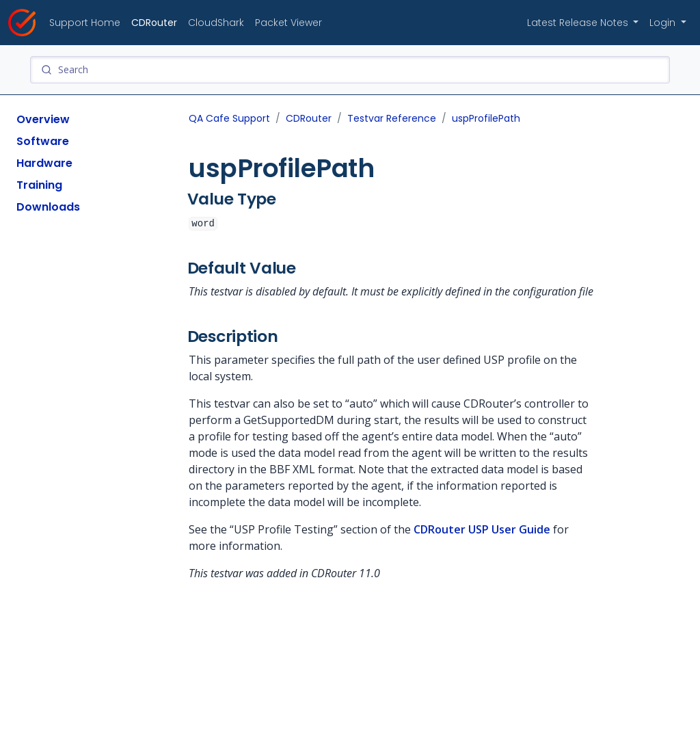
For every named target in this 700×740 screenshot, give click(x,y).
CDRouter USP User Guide (482, 529)
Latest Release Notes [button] (579, 23)
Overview (43, 119)
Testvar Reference (392, 118)
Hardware (44, 163)
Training (39, 185)
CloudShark (216, 23)
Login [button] (664, 23)
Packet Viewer (288, 23)
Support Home (85, 23)
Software (43, 141)
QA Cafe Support (229, 118)
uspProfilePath (486, 118)
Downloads (48, 207)
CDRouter (154, 23)
